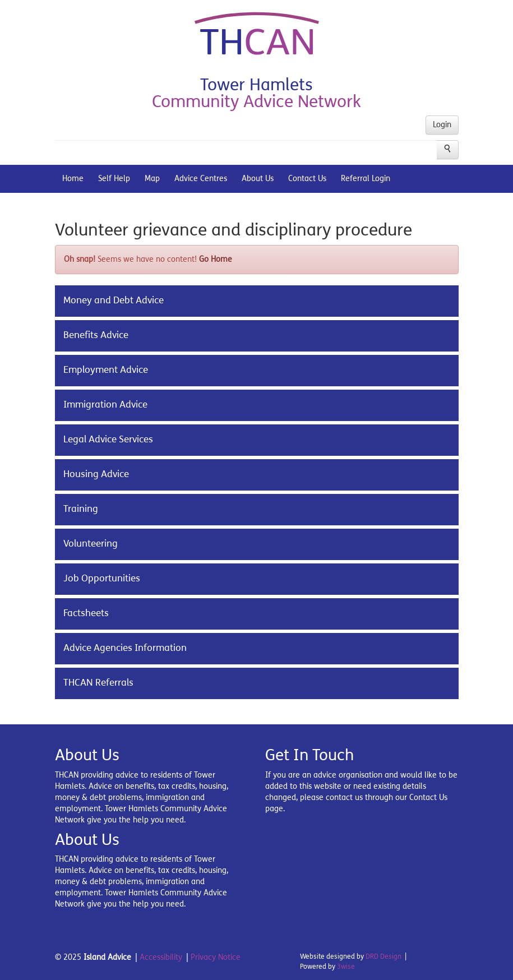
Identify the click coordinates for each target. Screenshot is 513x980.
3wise (346, 967)
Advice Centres (201, 179)
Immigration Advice (105, 405)
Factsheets (86, 613)
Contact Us (307, 179)
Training (81, 509)
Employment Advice (106, 370)
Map (152, 179)
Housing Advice (96, 474)
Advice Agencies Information (125, 648)
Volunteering (91, 544)
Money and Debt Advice (114, 301)
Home (73, 179)
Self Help (114, 179)
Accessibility (161, 957)
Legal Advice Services (108, 440)
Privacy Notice (216, 957)
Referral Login (366, 179)
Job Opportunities (102, 579)
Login (442, 125)
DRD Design (383, 956)
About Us (258, 179)
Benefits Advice (96, 335)
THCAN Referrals (98, 683)
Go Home (216, 259)
